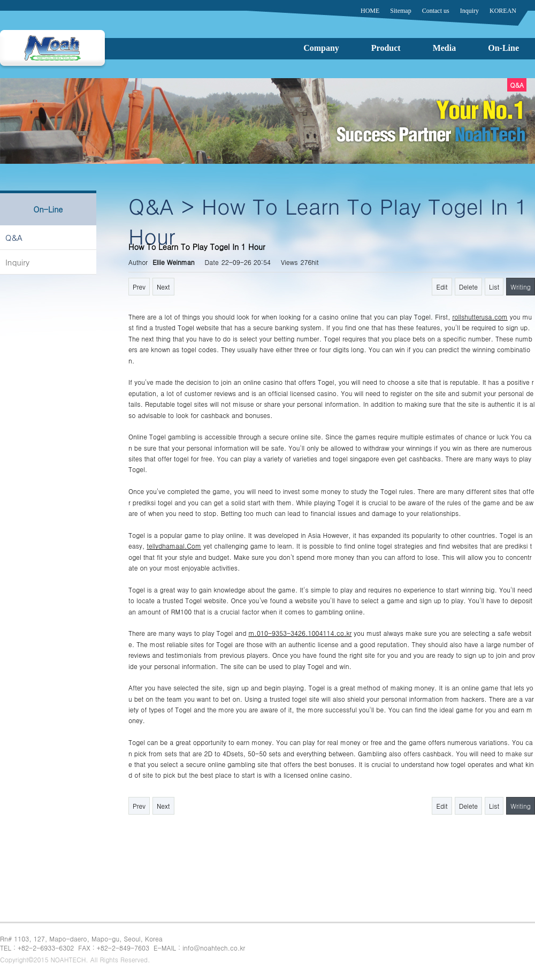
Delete (468, 287)
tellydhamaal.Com (174, 546)
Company (321, 48)
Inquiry (17, 262)
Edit (442, 287)
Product (386, 48)
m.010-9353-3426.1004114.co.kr (300, 633)
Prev (139, 287)
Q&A (14, 237)
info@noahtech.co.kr (214, 948)
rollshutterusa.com (480, 317)
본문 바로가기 (0, 0)
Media (445, 48)
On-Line (503, 48)
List (494, 287)
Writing (521, 287)
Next (163, 287)
